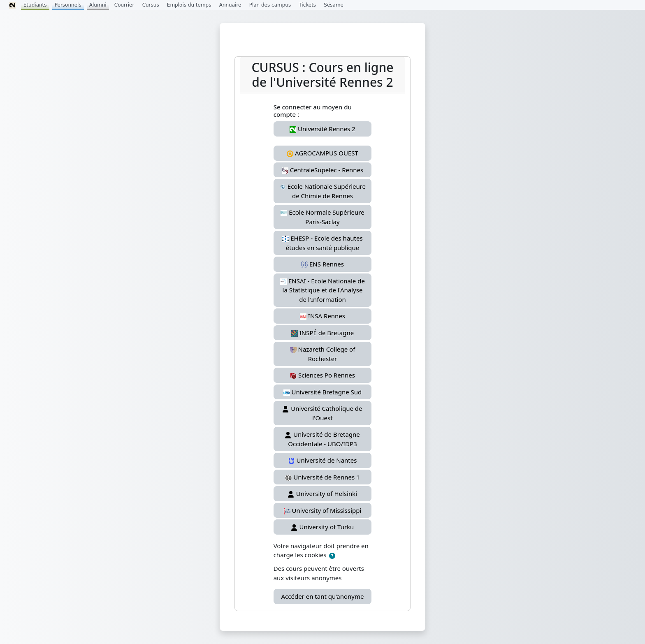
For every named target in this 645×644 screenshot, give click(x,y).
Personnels (68, 5)
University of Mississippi (323, 510)
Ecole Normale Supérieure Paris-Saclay (322, 217)
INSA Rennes (322, 316)
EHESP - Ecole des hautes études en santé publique (322, 243)
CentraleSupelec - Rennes (323, 170)
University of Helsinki (322, 493)
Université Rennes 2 (322, 129)
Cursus (151, 5)
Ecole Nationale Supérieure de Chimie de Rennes (322, 191)
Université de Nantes (323, 460)
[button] (332, 556)
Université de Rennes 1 (322, 477)
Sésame (334, 5)
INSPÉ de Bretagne (322, 333)
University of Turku (323, 527)
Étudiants (35, 5)
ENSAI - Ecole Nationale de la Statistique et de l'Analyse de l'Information (322, 290)
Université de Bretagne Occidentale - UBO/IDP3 (322, 439)
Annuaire (230, 5)
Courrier (124, 5)
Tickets (307, 5)
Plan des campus (270, 5)
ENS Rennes (322, 264)
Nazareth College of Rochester (323, 354)
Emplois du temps (189, 5)
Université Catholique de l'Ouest (322, 413)
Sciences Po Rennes (322, 375)
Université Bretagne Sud (323, 392)
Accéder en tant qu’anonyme (323, 596)
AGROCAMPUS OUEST (322, 153)
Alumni (98, 5)
